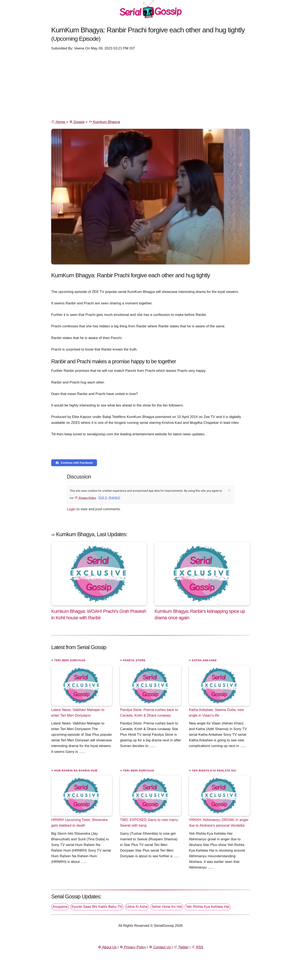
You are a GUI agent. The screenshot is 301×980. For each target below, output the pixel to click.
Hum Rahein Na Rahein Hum (76, 771)
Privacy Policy (85, 498)
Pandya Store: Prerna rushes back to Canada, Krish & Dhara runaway (149, 713)
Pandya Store (134, 660)
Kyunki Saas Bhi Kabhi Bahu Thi (97, 907)
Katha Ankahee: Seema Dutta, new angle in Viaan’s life (216, 713)
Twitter (181, 947)
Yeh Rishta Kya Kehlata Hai (214, 771)
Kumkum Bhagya (104, 122)
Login (71, 509)
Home (59, 122)
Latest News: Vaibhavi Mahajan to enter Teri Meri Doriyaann (78, 713)
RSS (197, 947)
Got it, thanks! (109, 498)
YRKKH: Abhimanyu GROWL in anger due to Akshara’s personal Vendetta (219, 823)
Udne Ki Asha (137, 907)
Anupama (60, 907)
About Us (107, 947)
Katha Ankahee (204, 660)
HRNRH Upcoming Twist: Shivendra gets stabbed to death (79, 823)
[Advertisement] (150, 85)
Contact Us (160, 947)
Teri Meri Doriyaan (70, 660)
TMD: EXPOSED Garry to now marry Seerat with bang (149, 823)
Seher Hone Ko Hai (167, 907)
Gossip (77, 122)
